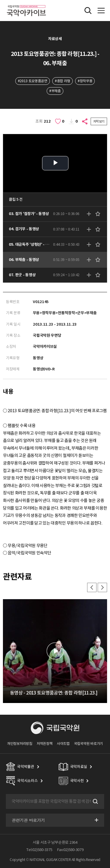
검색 (95, 801)
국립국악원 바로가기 (88, 744)
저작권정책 (44, 744)
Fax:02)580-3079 (70, 850)
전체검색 (88, 11)
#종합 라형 (62, 81)
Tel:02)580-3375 (39, 850)
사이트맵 (63, 744)
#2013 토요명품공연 (33, 81)
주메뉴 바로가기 (0, 0)
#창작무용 (85, 81)
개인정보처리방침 (20, 744)
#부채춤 (55, 91)
